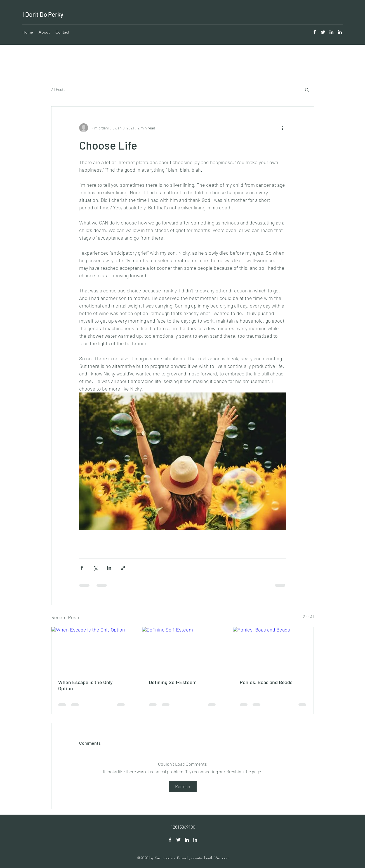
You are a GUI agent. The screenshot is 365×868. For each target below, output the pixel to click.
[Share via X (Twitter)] (96, 568)
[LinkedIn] (331, 32)
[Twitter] (323, 32)
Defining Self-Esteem (173, 682)
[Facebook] (315, 32)
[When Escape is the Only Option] (92, 650)
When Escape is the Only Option (85, 685)
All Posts (58, 89)
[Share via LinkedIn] (109, 568)
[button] (307, 89)
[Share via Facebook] (82, 568)
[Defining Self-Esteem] (182, 650)
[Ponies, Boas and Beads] (273, 650)
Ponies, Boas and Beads (266, 682)
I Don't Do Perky (43, 14)
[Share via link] (123, 568)
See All (309, 617)
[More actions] (283, 128)
